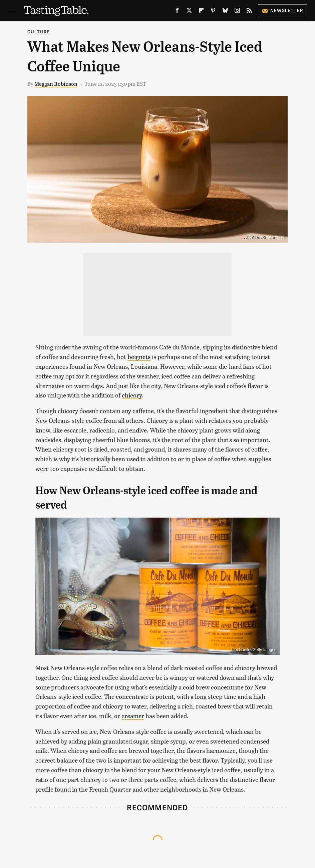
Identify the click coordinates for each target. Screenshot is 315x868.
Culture (39, 32)
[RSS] (249, 12)
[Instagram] (237, 12)
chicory (132, 395)
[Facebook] (177, 12)
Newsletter (282, 10)
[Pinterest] (213, 12)
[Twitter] (189, 12)
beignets (139, 357)
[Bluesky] (225, 12)
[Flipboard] (201, 12)
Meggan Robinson (56, 84)
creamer (133, 716)
